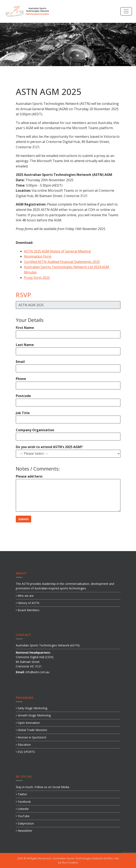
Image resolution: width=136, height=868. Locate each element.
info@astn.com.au (37, 672)
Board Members (28, 610)
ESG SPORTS (25, 752)
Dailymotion (25, 823)
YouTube (23, 816)
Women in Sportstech (31, 737)
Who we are (25, 596)
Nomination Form (38, 256)
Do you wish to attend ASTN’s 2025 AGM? (49, 447)
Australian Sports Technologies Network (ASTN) (83, 858)
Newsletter (24, 831)
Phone (21, 379)
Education (23, 745)
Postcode (23, 396)
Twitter (21, 794)
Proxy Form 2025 (37, 278)
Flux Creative (70, 862)
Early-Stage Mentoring (31, 708)
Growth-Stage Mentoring (33, 715)
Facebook (23, 802)
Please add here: (29, 476)
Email (20, 362)
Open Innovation (28, 723)
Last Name (25, 345)
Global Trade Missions (31, 730)
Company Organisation (35, 430)
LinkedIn (22, 809)
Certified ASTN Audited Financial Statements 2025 (62, 262)
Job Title (23, 413)
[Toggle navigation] (126, 11)
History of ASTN (27, 603)
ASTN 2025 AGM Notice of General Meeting (57, 251)
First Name (25, 328)
